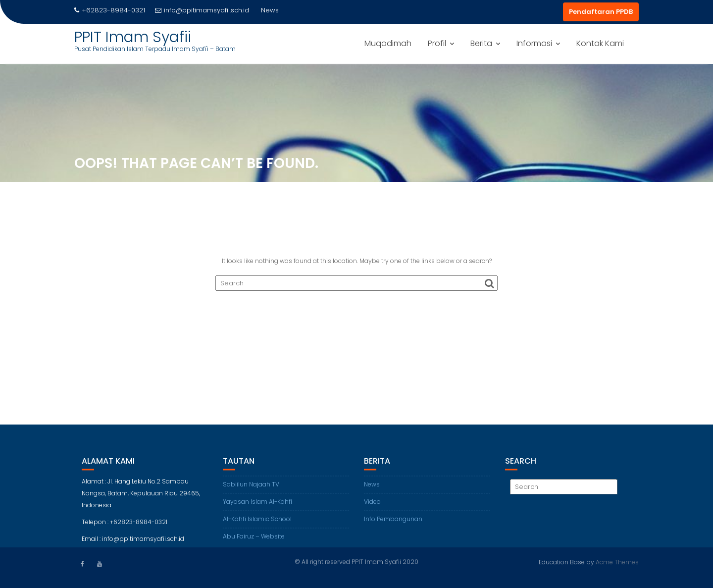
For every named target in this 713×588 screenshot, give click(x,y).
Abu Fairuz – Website (254, 542)
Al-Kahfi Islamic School (257, 524)
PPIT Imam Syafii (133, 37)
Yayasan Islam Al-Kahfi (257, 507)
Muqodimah (388, 43)
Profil (437, 43)
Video (372, 507)
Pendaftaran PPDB (601, 12)
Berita (481, 43)
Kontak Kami (600, 43)
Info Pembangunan (393, 524)
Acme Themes (617, 561)
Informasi (534, 43)
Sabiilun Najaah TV (251, 490)
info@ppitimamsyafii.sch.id (202, 10)
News (372, 490)
